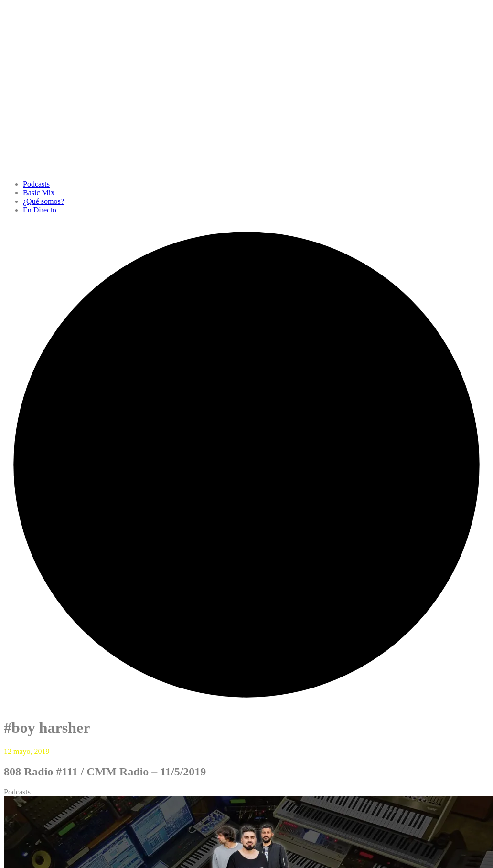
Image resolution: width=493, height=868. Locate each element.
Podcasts (36, 184)
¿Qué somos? (43, 201)
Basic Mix (39, 193)
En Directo (40, 210)
